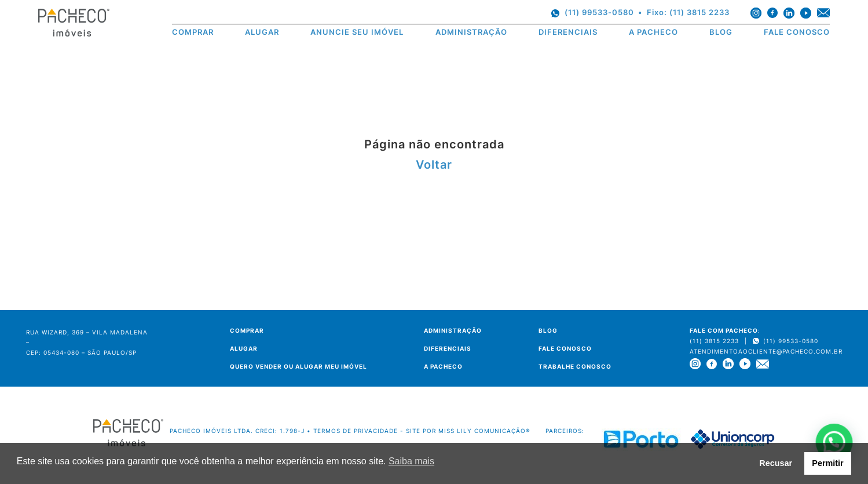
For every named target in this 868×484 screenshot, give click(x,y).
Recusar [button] (776, 463)
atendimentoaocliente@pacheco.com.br (766, 351)
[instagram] (756, 13)
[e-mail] (823, 13)
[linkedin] (789, 13)
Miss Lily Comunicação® (484, 431)
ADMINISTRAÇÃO (471, 33)
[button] (834, 442)
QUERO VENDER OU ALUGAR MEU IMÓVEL (299, 366)
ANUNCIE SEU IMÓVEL (357, 33)
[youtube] (806, 13)
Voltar (434, 165)
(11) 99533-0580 (599, 12)
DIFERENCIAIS (568, 33)
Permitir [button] (827, 463)
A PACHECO (653, 33)
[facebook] (773, 13)
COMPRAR (193, 33)
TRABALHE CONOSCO (575, 366)
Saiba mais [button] (411, 461)
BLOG (721, 33)
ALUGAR (262, 33)
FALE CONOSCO (797, 33)
